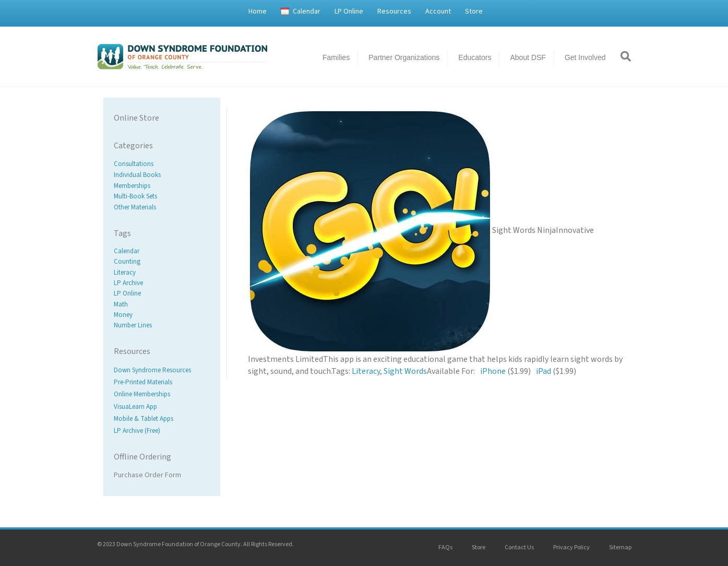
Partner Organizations (404, 57)
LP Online (349, 11)
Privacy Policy (571, 547)
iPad (544, 371)
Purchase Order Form (147, 475)
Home (258, 11)
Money (123, 315)
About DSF (528, 57)
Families (336, 57)
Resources (394, 11)
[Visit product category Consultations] (162, 164)
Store (474, 11)
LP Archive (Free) (137, 431)
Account (438, 11)
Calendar (307, 11)
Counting (127, 262)
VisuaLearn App (135, 407)
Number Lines (133, 325)
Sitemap (620, 547)
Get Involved (585, 57)
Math (121, 304)
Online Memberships (142, 395)
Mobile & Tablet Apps (144, 419)
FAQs (445, 547)
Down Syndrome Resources (152, 370)
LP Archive (128, 283)
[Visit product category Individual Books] (162, 175)
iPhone (493, 371)
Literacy (125, 273)
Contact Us (519, 547)
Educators (475, 57)
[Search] (622, 56)
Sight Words (405, 371)
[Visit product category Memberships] (162, 186)
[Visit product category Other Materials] (162, 208)
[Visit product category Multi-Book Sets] (162, 197)
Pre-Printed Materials (143, 383)
